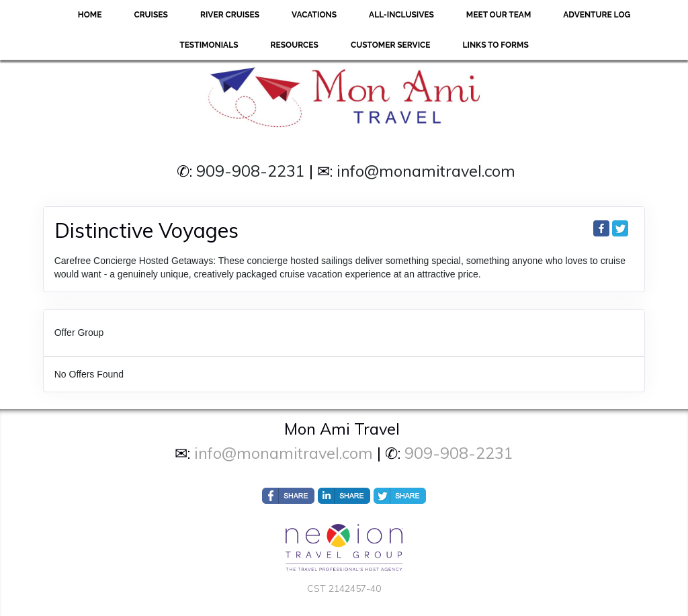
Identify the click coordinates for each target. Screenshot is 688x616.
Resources (295, 45)
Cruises (151, 15)
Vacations (314, 15)
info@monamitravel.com (426, 171)
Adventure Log (597, 15)
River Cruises (230, 15)
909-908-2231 (251, 171)
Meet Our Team (499, 15)
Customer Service (391, 45)
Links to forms (496, 45)
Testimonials (209, 45)
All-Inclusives (401, 15)
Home (90, 15)
